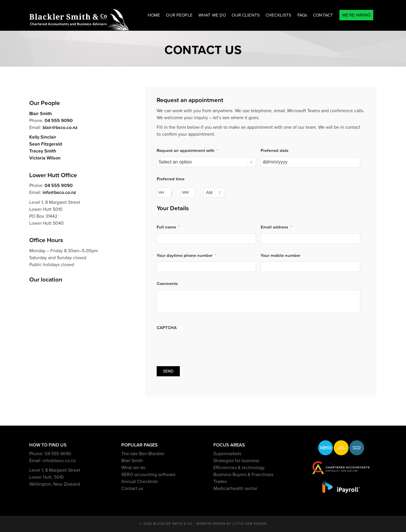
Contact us (132, 489)
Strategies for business (236, 461)
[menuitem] (154, 15)
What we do (133, 468)
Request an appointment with (187, 151)
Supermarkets (227, 454)
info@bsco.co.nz (59, 193)
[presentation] (201, 345)
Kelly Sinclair (43, 137)
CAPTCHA (167, 328)
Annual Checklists (140, 482)
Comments (167, 284)
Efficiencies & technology (239, 468)
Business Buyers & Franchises (243, 475)
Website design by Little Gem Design (232, 524)
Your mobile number (280, 256)
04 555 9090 (59, 121)
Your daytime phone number (186, 256)
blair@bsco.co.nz (60, 128)
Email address (276, 227)
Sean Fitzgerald (46, 144)
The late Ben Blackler (143, 454)
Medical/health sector (235, 489)
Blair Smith (41, 114)
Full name (168, 227)
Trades (220, 482)
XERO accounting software (148, 475)
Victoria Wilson (45, 158)
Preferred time (171, 179)
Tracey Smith (43, 151)
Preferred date (275, 151)
